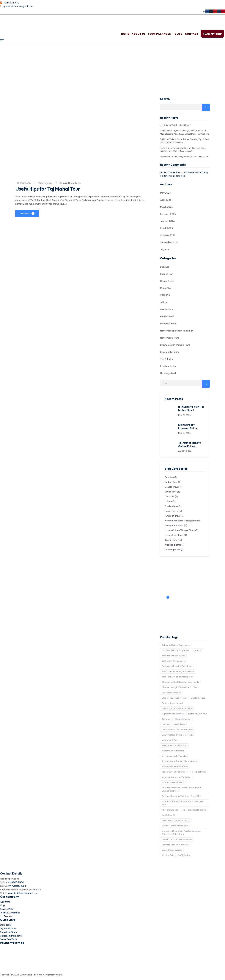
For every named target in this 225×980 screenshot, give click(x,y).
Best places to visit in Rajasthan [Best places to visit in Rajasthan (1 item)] (177, 666)
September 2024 (169, 242)
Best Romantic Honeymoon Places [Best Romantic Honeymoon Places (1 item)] (178, 671)
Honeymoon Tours (169, 338)
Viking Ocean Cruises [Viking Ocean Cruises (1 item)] (172, 850)
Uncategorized (168, 373)
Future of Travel (168, 323)
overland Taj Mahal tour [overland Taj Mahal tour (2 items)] (173, 751)
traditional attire (168, 366)
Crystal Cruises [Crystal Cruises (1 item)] (198, 698)
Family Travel (167, 316)
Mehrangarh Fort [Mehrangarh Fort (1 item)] (170, 740)
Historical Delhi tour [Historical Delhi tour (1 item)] (198, 714)
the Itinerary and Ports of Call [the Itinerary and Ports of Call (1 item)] (176, 820)
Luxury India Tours (169, 352)
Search (165, 99)
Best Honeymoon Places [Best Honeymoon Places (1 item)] (173, 656)
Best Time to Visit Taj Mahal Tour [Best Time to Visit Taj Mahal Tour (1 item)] (177, 677)
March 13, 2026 (45, 183)
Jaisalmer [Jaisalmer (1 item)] (166, 719)
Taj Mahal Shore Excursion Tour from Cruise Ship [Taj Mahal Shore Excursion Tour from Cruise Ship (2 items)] (183, 803)
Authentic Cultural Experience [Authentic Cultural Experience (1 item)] (176, 645)
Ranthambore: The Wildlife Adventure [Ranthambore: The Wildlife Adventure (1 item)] (180, 761)
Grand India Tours (72, 183)
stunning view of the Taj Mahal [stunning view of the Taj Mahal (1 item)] (176, 777)
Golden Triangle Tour (170, 172)
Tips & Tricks (166, 359)
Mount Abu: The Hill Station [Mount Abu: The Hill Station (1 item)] (174, 745)
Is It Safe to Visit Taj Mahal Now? (175, 125)
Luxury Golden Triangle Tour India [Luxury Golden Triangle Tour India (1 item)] (178, 735)
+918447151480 (16, 882)
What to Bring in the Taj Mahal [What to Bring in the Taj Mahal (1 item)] (176, 855)
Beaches (165, 267)
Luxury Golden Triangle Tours (175, 345)
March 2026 (166, 207)
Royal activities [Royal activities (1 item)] (199, 772)
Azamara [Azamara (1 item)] (198, 650)
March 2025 (166, 228)
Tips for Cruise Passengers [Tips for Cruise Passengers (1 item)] (175, 826)
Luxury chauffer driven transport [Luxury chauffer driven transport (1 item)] (177, 730)
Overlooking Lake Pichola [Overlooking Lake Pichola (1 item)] (174, 756)
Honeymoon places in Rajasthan (177, 331)
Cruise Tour (166, 288)
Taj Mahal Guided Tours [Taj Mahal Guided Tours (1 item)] (173, 782)
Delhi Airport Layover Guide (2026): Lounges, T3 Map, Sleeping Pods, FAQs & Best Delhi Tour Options (191, 427)
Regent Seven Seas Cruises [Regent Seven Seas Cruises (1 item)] (175, 772)
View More (25, 214)
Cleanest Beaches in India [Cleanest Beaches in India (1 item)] (174, 698)
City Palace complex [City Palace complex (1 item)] (171, 693)
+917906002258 (17, 886)
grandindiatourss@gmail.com (23, 893)
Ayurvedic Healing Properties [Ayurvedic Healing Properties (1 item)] (175, 650)
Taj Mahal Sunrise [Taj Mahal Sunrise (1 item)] (170, 810)
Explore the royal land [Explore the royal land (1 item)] (172, 703)
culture (164, 302)
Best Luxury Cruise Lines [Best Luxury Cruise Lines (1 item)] (173, 661)
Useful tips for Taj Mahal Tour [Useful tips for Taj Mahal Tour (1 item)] (176, 845)
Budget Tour (166, 274)
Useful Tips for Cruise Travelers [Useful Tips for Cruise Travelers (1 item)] (177, 839)
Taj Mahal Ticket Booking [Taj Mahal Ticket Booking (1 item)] (194, 810)
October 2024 (168, 235)
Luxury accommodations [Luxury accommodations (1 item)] (173, 724)
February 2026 (168, 214)
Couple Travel (23, 183)
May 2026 (165, 193)
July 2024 (165, 249)
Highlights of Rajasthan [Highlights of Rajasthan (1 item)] (173, 714)
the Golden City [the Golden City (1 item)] (169, 815)
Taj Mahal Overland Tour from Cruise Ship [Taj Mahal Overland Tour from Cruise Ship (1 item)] (181, 796)
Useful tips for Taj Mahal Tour (52, 189)
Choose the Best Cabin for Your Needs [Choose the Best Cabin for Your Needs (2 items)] (180, 682)
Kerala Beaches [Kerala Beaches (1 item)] (183, 719)
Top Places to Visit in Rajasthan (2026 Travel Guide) (185, 156)
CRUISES (165, 295)
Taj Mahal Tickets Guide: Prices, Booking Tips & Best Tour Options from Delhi (191, 445)
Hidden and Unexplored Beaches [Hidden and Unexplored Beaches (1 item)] (177, 708)
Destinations (167, 309)
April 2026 (166, 200)
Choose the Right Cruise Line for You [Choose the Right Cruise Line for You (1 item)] (179, 687)
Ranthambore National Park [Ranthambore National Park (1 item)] (175, 766)
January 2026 (167, 221)
